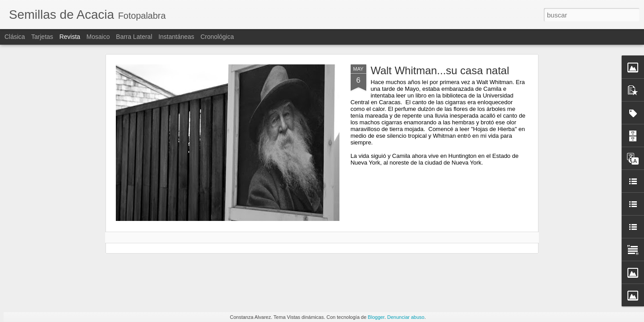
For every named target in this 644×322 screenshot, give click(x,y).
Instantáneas (176, 37)
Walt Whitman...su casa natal (440, 70)
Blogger (376, 317)
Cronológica (217, 37)
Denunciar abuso (406, 317)
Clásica (15, 37)
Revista (70, 37)
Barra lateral (134, 37)
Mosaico (98, 37)
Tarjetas (42, 37)
